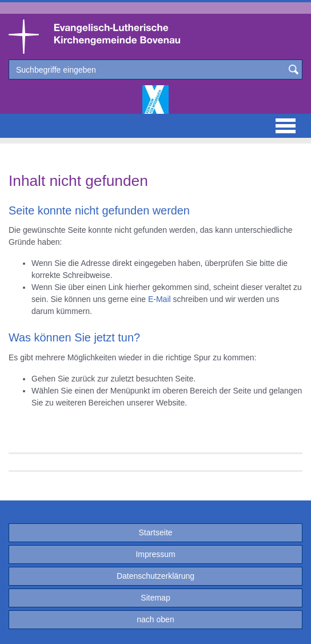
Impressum (155, 554)
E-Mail (160, 299)
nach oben (155, 619)
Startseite (155, 532)
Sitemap (155, 598)
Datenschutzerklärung (155, 576)
